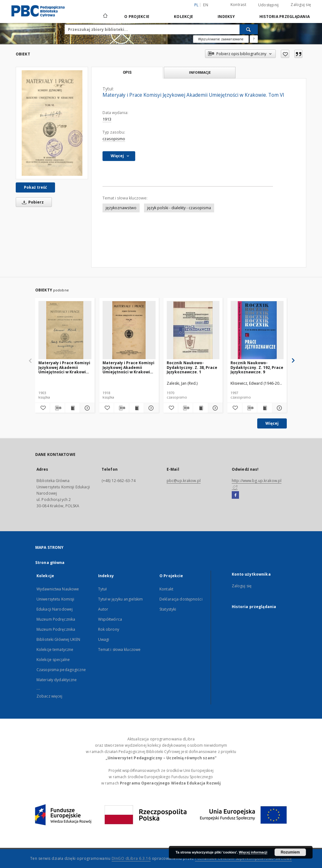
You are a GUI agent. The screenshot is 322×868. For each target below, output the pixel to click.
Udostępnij (269, 5)
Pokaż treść (35, 187)
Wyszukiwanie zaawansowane (221, 39)
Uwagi (104, 639)
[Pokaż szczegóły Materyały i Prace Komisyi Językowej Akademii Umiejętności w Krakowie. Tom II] (86, 408)
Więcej (272, 423)
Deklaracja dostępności (181, 599)
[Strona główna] (105, 16)
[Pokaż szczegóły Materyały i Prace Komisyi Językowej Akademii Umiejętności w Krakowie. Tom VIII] (150, 408)
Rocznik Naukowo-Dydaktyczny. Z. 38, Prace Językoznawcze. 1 (192, 367)
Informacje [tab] (200, 72)
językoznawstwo (121, 208)
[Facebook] (235, 495)
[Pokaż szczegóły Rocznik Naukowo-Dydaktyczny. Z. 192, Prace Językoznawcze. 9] (279, 408)
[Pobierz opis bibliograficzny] (57, 408)
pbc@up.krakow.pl (184, 481)
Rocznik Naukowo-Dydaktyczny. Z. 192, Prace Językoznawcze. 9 (257, 367)
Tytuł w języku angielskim (121, 599)
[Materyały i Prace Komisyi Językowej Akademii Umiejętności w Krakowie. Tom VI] (52, 123)
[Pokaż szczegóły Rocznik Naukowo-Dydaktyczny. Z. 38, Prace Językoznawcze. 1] (214, 408)
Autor (103, 609)
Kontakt (166, 589)
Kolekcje (183, 17)
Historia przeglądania (285, 17)
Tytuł (103, 589)
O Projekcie (137, 17)
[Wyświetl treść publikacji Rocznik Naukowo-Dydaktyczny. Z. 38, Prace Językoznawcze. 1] (200, 408)
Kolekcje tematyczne (55, 650)
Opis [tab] (127, 72)
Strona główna (50, 563)
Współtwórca (110, 619)
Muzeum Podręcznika (56, 619)
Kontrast (238, 5)
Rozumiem (290, 852)
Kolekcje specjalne (53, 660)
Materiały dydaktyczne (57, 680)
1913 (107, 119)
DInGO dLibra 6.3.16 (131, 858)
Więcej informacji (253, 852)
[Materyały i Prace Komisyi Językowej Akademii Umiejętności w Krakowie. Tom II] (65, 330)
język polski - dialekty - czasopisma (179, 208)
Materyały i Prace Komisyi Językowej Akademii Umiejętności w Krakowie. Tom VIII (128, 367)
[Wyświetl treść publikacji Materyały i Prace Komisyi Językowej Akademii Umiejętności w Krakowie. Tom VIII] (136, 408)
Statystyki (168, 609)
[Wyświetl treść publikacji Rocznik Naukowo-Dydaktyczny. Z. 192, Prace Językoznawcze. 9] (264, 408)
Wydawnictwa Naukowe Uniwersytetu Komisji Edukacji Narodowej (58, 599)
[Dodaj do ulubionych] (285, 54)
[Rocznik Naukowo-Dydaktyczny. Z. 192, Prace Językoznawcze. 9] (257, 330)
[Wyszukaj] (249, 29)
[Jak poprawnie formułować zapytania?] (254, 39)
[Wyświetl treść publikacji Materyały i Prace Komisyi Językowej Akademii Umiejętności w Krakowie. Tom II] (72, 408)
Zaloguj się (301, 5)
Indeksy (226, 17)
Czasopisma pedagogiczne (61, 670)
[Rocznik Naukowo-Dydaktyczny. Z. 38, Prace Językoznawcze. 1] (193, 330)
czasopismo (114, 139)
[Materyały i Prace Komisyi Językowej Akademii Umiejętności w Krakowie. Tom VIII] (129, 330)
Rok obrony (109, 629)
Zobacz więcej (50, 696)
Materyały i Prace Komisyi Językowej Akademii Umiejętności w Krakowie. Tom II (64, 367)
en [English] (206, 5)
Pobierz (32, 202)
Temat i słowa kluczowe (119, 650)
